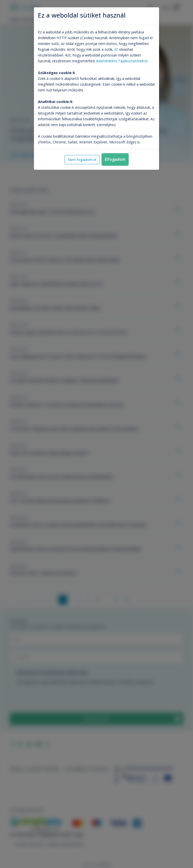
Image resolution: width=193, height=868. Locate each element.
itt (116, 49)
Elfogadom (115, 159)
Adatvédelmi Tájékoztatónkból (122, 61)
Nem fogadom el (82, 160)
